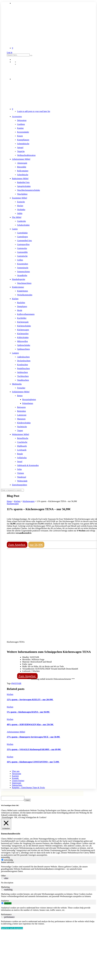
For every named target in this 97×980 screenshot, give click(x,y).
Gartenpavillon (23, 244)
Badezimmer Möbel (20, 179)
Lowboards (22, 450)
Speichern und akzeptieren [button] (12, 929)
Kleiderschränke (24, 423)
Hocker (20, 206)
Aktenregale (22, 163)
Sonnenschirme (24, 272)
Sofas (19, 469)
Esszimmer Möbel (20, 198)
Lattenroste (22, 415)
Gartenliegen (22, 237)
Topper (20, 430)
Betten (20, 396)
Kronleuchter (23, 365)
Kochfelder (22, 318)
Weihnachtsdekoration (26, 155)
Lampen (15, 353)
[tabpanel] (48, 870)
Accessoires (17, 116)
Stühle (20, 213)
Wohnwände (22, 481)
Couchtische (22, 442)
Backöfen (21, 303)
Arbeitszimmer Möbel (21, 159)
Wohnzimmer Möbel (20, 434)
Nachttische (22, 427)
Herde (20, 310)
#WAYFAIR (16, 683)
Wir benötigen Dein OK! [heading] (10, 806)
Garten (15, 229)
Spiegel (20, 148)
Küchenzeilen (23, 334)
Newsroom (16, 774)
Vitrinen (20, 473)
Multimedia (17, 384)
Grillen (20, 260)
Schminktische (23, 144)
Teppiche (21, 151)
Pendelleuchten (23, 368)
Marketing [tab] (5, 888)
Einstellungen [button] (7, 818)
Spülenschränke (24, 345)
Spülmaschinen (23, 349)
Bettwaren (21, 407)
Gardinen (21, 124)
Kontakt (15, 778)
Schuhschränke (23, 225)
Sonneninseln (23, 268)
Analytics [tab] (5, 901)
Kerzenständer (23, 132)
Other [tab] (3, 876)
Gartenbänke (22, 233)
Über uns (16, 771)
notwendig (9, 861)
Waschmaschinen (24, 283)
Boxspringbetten (29, 399)
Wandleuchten (23, 380)
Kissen (20, 136)
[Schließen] (6, 825)
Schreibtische (23, 175)
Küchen (15, 299)
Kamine (20, 128)
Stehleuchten (22, 372)
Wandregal (22, 477)
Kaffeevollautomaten (26, 314)
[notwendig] (2, 861)
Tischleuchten (23, 376)
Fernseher (21, 388)
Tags (9, 683)
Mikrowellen (22, 341)
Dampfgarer (22, 306)
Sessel (20, 462)
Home (9, 501)
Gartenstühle (22, 252)
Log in (10, 52)
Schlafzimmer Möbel (21, 392)
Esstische (21, 202)
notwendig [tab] (5, 858)
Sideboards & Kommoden (28, 465)
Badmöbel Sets (23, 182)
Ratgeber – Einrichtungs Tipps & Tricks (28, 788)
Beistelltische (23, 438)
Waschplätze (22, 194)
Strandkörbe (22, 275)
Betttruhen (22, 411)
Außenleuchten (23, 357)
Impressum (17, 783)
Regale (20, 454)
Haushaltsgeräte (19, 279)
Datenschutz (17, 785)
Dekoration (22, 120)
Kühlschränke (23, 337)
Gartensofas (22, 248)
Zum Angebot (17, 545)
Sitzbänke (21, 210)
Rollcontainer (23, 171)
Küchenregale (23, 322)
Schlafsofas (22, 458)
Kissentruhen (23, 264)
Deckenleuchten (24, 361)
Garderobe (22, 221)
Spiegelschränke (24, 186)
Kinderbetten (23, 291)
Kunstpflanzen (23, 140)
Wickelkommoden (25, 295)
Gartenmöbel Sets (24, 241)
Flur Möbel (17, 217)
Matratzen (21, 419)
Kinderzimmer (18, 287)
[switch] (2, 879)
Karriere (15, 776)
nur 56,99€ (36, 545)
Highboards (22, 446)
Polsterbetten (28, 403)
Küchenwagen (23, 330)
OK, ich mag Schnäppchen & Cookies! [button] (30, 818)
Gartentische (22, 256)
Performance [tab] (6, 915)
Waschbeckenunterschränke (29, 190)
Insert (30, 801)
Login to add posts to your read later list (34, 111)
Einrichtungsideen (19, 485)
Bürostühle (22, 167)
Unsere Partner (18, 781)
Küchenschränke (24, 326)
